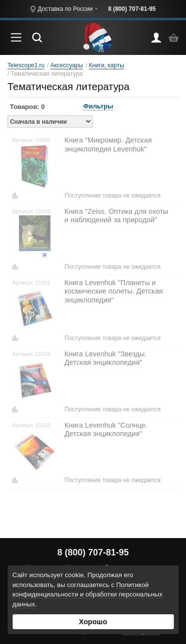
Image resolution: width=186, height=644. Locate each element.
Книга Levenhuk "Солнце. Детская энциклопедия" (106, 429)
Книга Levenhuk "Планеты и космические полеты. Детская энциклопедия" (114, 291)
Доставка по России (65, 9)
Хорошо (93, 622)
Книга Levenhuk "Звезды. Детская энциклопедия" (106, 358)
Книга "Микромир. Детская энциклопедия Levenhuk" (108, 144)
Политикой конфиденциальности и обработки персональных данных (88, 595)
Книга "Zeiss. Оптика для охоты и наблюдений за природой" (116, 216)
